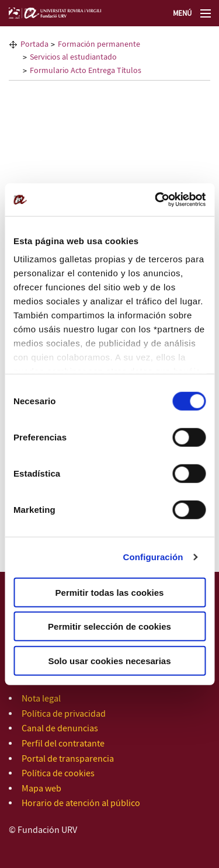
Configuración (153, 557)
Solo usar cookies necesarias (109, 660)
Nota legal (41, 699)
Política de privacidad (64, 714)
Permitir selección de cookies (109, 626)
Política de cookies (58, 774)
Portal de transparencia (68, 759)
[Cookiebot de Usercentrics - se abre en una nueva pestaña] (156, 200)
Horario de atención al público (81, 803)
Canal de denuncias (60, 729)
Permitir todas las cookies (110, 592)
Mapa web (41, 789)
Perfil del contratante (63, 744)
